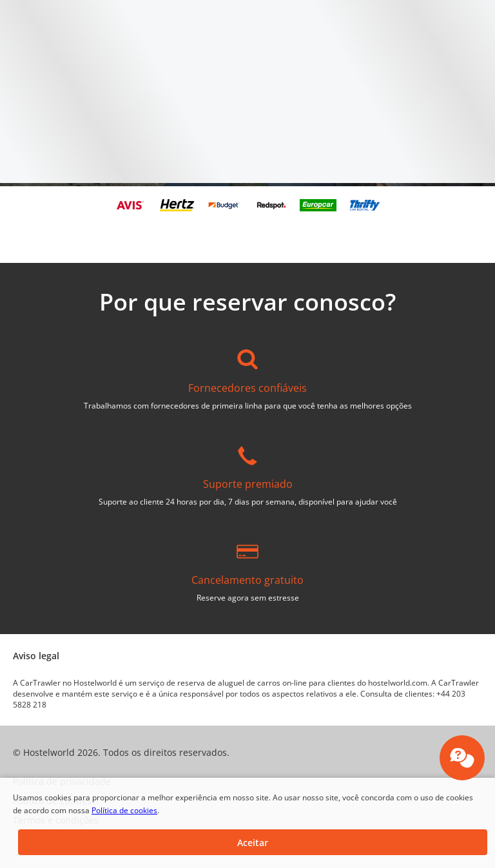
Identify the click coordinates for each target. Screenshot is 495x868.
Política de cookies (124, 810)
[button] (253, 842)
